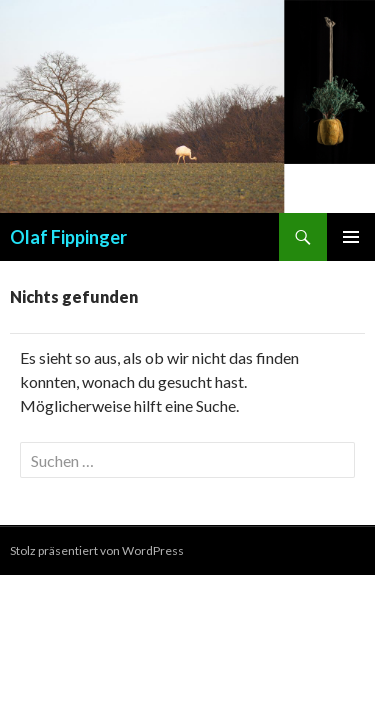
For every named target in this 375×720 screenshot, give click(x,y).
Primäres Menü (351, 237)
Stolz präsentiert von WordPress (97, 550)
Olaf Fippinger (68, 237)
